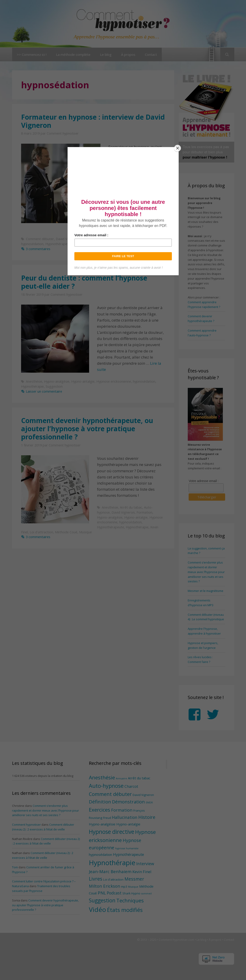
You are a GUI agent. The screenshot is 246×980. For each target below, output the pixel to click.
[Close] (178, 148)
